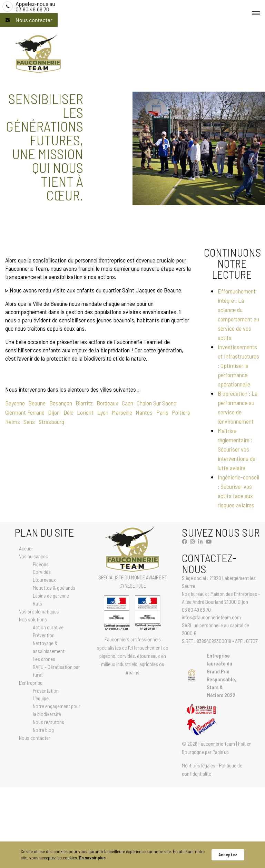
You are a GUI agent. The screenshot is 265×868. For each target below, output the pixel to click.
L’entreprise (31, 683)
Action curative (48, 627)
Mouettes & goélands (54, 588)
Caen (127, 403)
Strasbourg (51, 422)
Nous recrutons (48, 722)
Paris (162, 412)
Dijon (54, 412)
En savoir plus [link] (92, 858)
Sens (29, 422)
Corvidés (42, 572)
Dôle (68, 412)
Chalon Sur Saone (156, 403)
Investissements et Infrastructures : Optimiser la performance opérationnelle (238, 365)
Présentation (46, 691)
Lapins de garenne (51, 596)
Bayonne (15, 403)
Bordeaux (107, 403)
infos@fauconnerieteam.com (211, 617)
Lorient (85, 412)
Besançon (61, 403)
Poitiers (181, 412)
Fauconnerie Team (217, 744)
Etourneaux (44, 580)
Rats (37, 603)
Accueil (26, 548)
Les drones (44, 659)
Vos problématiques (39, 611)
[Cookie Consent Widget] (132, 855)
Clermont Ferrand (25, 412)
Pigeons (41, 564)
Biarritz (84, 403)
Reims (13, 422)
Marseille (122, 412)
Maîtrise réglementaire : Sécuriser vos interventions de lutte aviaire (237, 449)
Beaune (37, 403)
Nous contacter (34, 20)
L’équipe (41, 698)
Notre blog (43, 730)
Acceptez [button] (228, 855)
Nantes (144, 412)
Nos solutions (33, 619)
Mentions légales (199, 765)
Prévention (44, 635)
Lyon (103, 412)
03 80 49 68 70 (35, 7)
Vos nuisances (33, 556)
